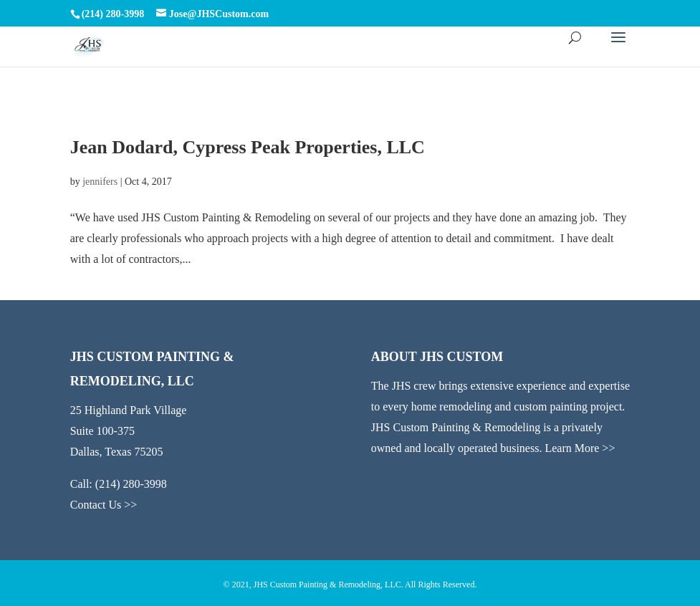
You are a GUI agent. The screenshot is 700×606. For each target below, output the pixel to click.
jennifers (100, 182)
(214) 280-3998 (131, 484)
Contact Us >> (104, 505)
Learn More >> (580, 448)
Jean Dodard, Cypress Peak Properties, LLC (248, 147)
